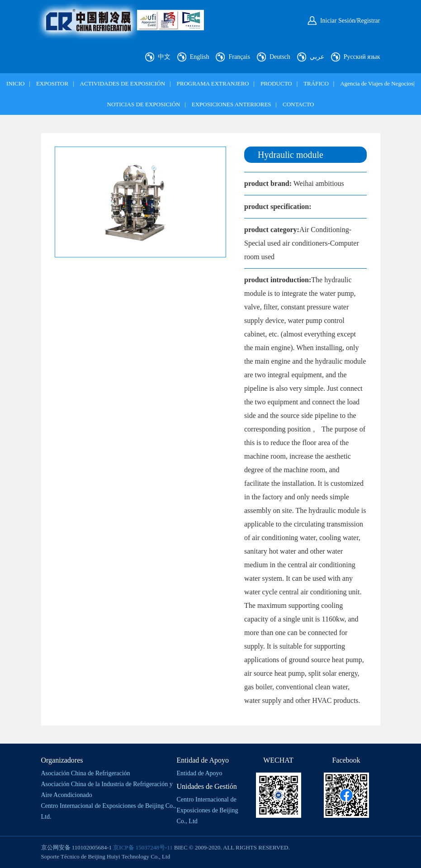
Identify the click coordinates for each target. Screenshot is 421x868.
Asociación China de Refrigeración (86, 773)
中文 (164, 57)
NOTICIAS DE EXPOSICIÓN (144, 104)
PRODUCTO (276, 83)
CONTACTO (298, 104)
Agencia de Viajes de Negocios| (377, 83)
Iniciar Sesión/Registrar (350, 21)
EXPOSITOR (52, 83)
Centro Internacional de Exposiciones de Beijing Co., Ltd (208, 810)
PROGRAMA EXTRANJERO (213, 83)
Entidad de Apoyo (200, 773)
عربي (317, 57)
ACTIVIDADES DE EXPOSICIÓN (123, 83)
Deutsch (280, 57)
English (200, 57)
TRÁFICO (316, 83)
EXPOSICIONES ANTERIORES (232, 104)
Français (239, 57)
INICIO (15, 83)
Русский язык (362, 57)
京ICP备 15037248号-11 (143, 847)
